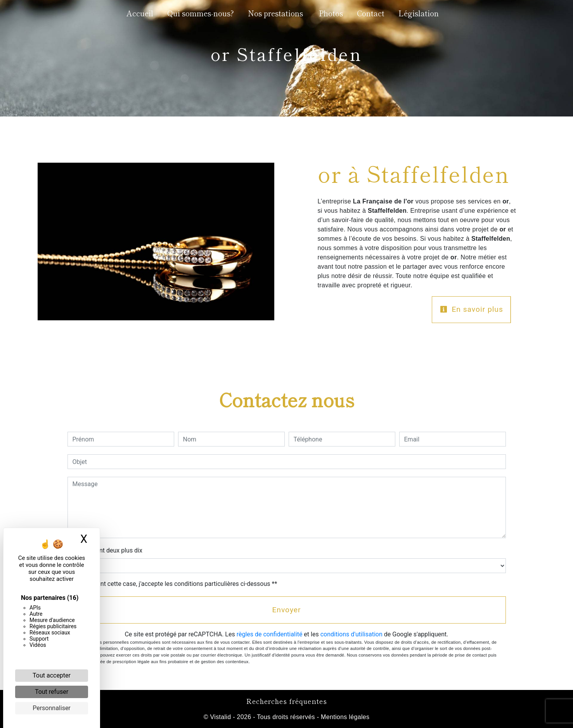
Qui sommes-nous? (201, 13)
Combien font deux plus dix (105, 550)
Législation (419, 13)
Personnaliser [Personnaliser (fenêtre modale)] (52, 708)
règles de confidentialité (270, 634)
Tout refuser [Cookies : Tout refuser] (52, 692)
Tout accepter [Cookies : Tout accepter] (52, 675)
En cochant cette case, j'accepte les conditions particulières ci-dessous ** (176, 584)
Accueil (140, 13)
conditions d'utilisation (351, 634)
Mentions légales (344, 717)
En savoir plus (472, 309)
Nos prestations (275, 13)
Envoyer (286, 610)
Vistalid (221, 717)
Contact (371, 13)
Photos (331, 13)
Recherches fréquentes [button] (287, 701)
